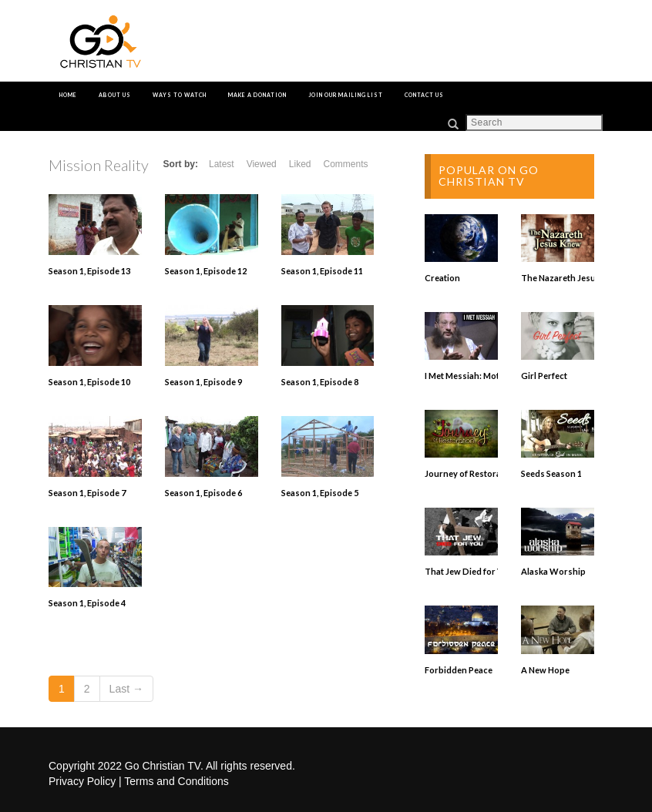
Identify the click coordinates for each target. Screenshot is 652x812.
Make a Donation (257, 95)
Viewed (262, 164)
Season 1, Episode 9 (203, 382)
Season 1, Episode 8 (320, 382)
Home (68, 95)
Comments (345, 164)
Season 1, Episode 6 (203, 493)
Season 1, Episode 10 (89, 382)
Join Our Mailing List (346, 95)
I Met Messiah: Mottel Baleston (486, 376)
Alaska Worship (553, 571)
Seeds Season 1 (551, 473)
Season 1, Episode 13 (89, 271)
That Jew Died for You (469, 571)
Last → (126, 689)
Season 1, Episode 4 (87, 603)
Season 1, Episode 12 (206, 271)
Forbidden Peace (459, 670)
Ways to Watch (180, 95)
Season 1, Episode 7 (87, 493)
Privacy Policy (82, 781)
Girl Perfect (544, 376)
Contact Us (424, 95)
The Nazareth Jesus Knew (573, 278)
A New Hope (545, 670)
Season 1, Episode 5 (320, 493)
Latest (222, 164)
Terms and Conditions (176, 781)
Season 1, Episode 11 (322, 271)
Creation (442, 278)
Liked (300, 164)
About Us (115, 95)
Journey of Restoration (471, 473)
